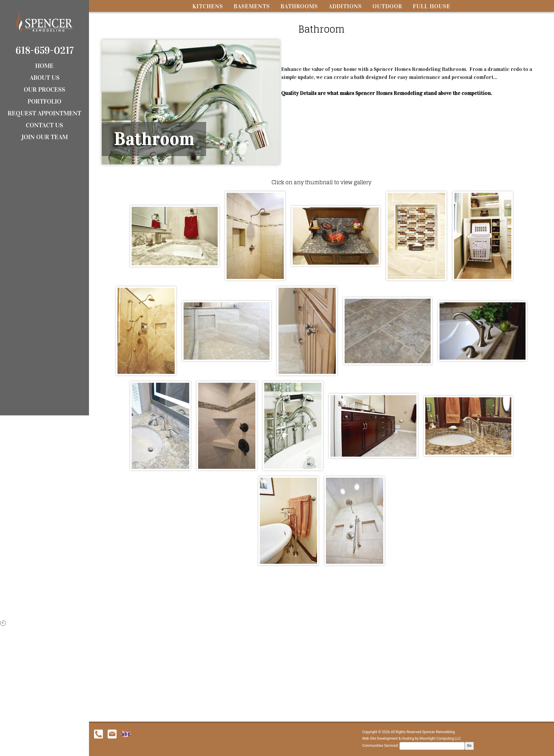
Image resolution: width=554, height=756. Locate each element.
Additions (345, 6)
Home (44, 66)
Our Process (44, 89)
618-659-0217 (45, 50)
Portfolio (44, 101)
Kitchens (208, 6)
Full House (432, 6)
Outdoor (387, 6)
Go (469, 746)
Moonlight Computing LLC (440, 738)
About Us (45, 78)
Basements (252, 6)
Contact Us (44, 125)
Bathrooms (299, 6)
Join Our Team (45, 137)
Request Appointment (44, 113)
